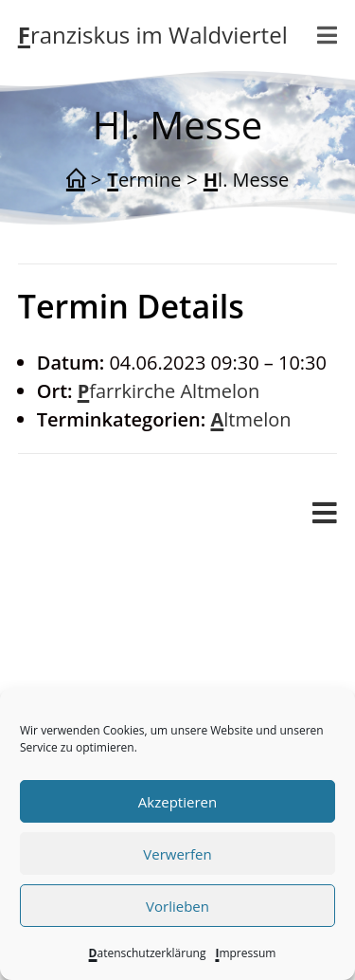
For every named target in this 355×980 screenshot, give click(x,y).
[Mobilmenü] (328, 35)
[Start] (76, 180)
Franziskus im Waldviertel (153, 35)
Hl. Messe (246, 180)
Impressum (245, 953)
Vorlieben (177, 906)
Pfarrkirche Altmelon (169, 391)
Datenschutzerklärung (148, 953)
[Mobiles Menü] (325, 514)
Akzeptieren (177, 802)
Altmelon (250, 419)
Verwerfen (177, 854)
